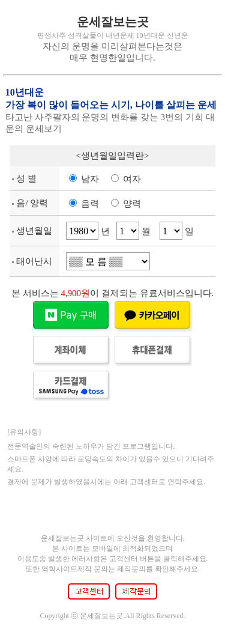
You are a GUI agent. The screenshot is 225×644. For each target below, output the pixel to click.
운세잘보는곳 (113, 22)
